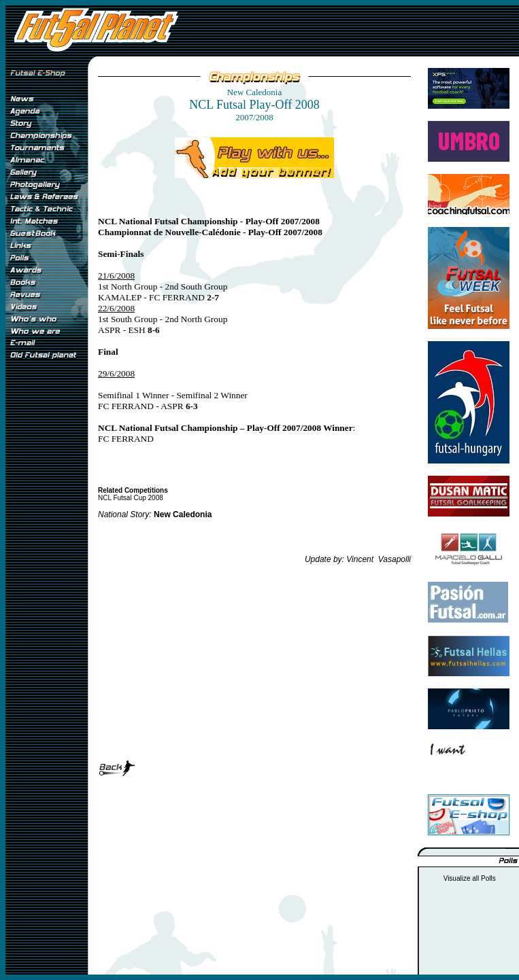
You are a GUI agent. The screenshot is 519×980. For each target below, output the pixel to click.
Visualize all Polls (470, 878)
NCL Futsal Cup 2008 (131, 498)
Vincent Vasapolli (379, 559)
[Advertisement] (46, 591)
